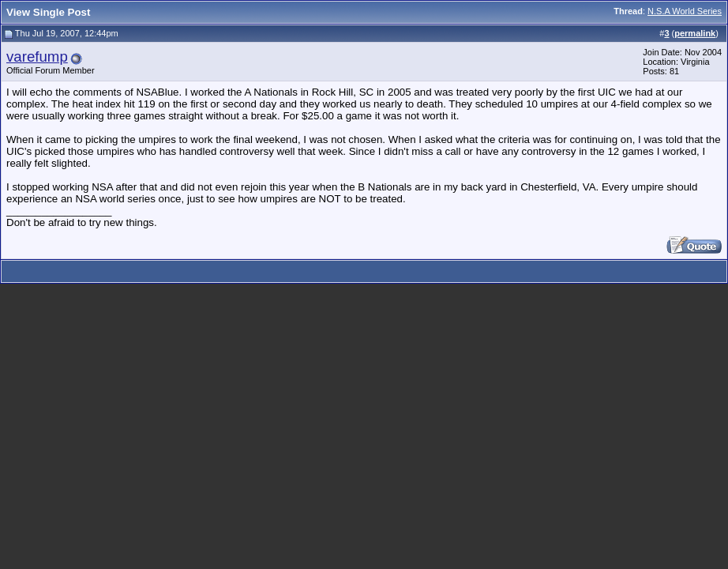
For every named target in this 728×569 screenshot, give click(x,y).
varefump (37, 57)
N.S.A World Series (685, 11)
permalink (695, 33)
